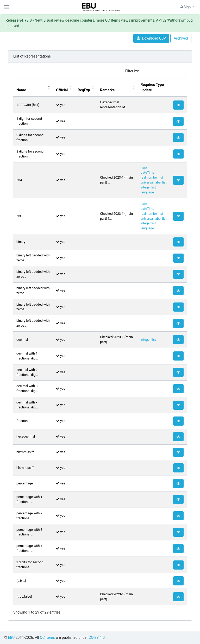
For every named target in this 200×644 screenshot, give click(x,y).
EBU (11, 637)
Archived (181, 38)
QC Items (47, 637)
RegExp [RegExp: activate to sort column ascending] (84, 90)
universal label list (154, 182)
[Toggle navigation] (7, 7)
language (147, 192)
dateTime (148, 172)
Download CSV (151, 38)
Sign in (187, 7)
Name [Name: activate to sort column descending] (21, 90)
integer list (148, 187)
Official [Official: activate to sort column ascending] (62, 90)
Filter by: (156, 71)
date (144, 168)
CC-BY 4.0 (97, 637)
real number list (152, 177)
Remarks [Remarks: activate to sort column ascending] (107, 90)
